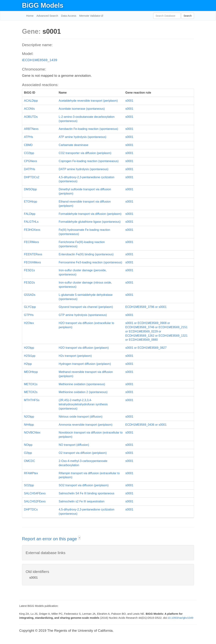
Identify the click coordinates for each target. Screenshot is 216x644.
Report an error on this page (50, 539)
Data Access (69, 16)
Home (30, 16)
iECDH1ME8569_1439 (40, 60)
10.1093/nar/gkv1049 (180, 618)
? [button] (79, 538)
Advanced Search (47, 16)
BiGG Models (43, 5)
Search (188, 16)
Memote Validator (90, 16)
